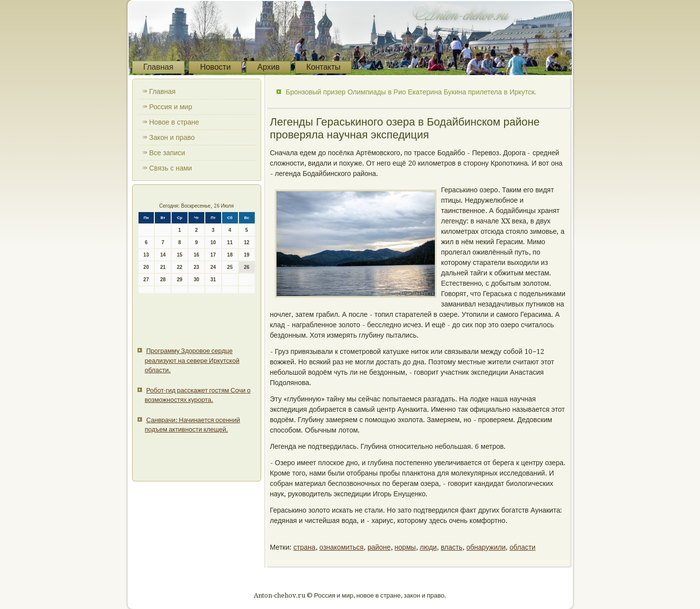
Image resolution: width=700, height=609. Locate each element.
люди (428, 547)
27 (146, 280)
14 (163, 255)
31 (213, 280)
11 (230, 242)
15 (180, 255)
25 (230, 267)
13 (146, 255)
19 (247, 255)
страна (304, 547)
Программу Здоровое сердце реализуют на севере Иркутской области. (192, 360)
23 (196, 267)
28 (163, 280)
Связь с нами (171, 168)
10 (213, 242)
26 (247, 267)
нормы (405, 547)
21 (163, 267)
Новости (215, 67)
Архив (268, 67)
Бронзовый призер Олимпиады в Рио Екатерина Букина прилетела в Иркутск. (411, 92)
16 (196, 255)
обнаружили (486, 547)
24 (213, 267)
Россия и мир (171, 107)
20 (146, 267)
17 (213, 255)
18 (230, 255)
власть (452, 547)
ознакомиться (342, 547)
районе (379, 547)
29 (180, 280)
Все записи (167, 153)
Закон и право (172, 137)
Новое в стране (174, 122)
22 (180, 267)
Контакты (323, 67)
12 (247, 242)
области (522, 547)
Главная (159, 67)
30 (196, 280)
